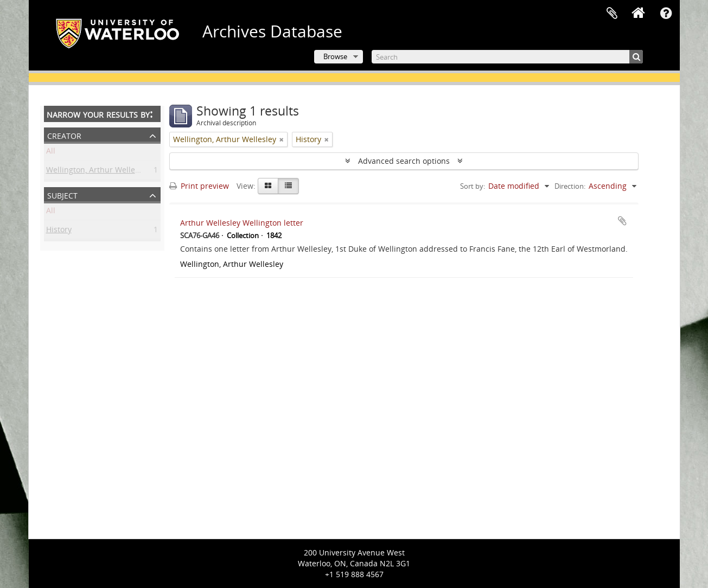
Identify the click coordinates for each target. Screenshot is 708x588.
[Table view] (288, 186)
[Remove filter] (282, 139)
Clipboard (612, 14)
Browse (335, 56)
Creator (64, 135)
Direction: (570, 186)
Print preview (199, 186)
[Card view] (268, 186)
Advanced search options (404, 161)
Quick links (666, 14)
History (59, 231)
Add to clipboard (622, 221)
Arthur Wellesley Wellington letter (242, 223)
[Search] (507, 57)
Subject (62, 194)
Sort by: (473, 186)
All (51, 153)
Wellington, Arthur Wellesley (98, 172)
